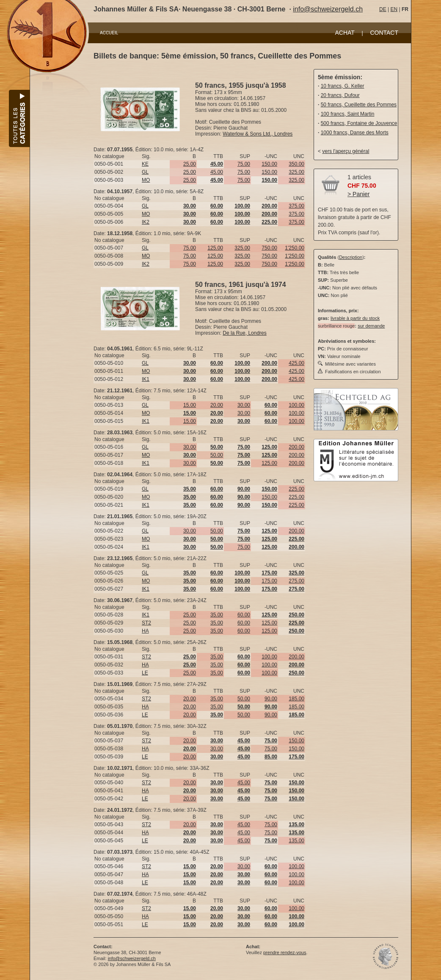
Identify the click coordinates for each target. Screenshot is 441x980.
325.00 (296, 172)
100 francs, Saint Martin (348, 114)
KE (145, 164)
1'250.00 (295, 248)
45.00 (217, 172)
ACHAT (345, 33)
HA (145, 631)
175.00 (269, 581)
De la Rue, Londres (244, 333)
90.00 (271, 699)
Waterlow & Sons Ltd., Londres (258, 134)
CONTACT (384, 33)
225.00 (296, 489)
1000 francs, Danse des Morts (355, 133)
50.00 (217, 455)
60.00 (244, 615)
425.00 (296, 363)
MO (146, 180)
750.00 (269, 248)
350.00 (296, 164)
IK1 (146, 379)
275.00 (296, 581)
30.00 (244, 405)
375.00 (296, 206)
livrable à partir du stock (355, 318)
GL (145, 172)
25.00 (190, 164)
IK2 (146, 222)
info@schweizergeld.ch (328, 9)
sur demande (371, 326)
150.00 (269, 164)
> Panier (359, 194)
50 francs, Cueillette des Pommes (359, 105)
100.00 (296, 405)
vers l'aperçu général (346, 151)
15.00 (190, 405)
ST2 (146, 623)
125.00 (215, 248)
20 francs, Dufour (340, 95)
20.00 (217, 405)
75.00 (244, 164)
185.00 (296, 699)
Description (351, 257)
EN (394, 9)
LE (145, 673)
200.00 (296, 447)
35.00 (217, 615)
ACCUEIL (109, 33)
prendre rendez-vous (285, 952)
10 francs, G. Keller (343, 86)
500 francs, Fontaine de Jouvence (359, 123)
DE (383, 9)
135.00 (296, 841)
